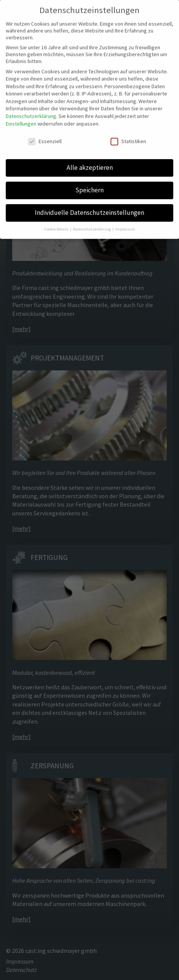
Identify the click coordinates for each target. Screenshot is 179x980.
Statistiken (128, 137)
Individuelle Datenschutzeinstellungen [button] (89, 208)
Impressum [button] (125, 224)
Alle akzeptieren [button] (90, 163)
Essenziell (45, 137)
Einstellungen (21, 119)
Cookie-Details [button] (57, 224)
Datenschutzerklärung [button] (92, 224)
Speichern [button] (89, 185)
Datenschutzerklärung (31, 111)
